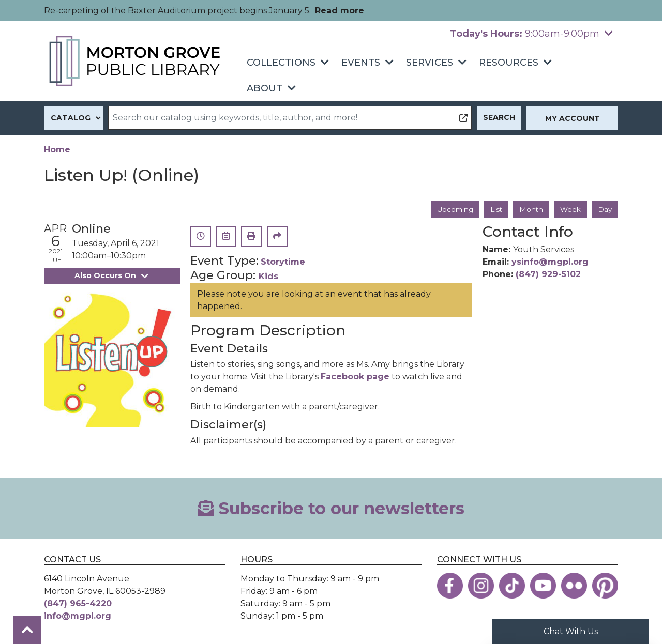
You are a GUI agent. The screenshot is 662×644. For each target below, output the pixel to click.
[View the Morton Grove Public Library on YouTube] (543, 586)
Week (570, 209)
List (494, 209)
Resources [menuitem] (509, 63)
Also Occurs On (112, 276)
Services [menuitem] (430, 63)
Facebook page (355, 377)
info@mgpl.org (78, 616)
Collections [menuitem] (281, 63)
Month (530, 209)
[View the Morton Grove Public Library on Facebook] (450, 586)
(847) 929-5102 (548, 275)
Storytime (283, 262)
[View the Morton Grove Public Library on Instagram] (481, 586)
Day (605, 209)
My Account (573, 118)
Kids (268, 277)
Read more (340, 11)
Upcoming (452, 209)
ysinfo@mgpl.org (550, 262)
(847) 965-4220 (78, 604)
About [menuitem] (265, 88)
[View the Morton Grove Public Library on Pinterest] (605, 586)
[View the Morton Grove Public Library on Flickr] (574, 586)
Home (57, 150)
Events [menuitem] (361, 63)
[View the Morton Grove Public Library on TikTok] (512, 586)
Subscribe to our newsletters (331, 508)
